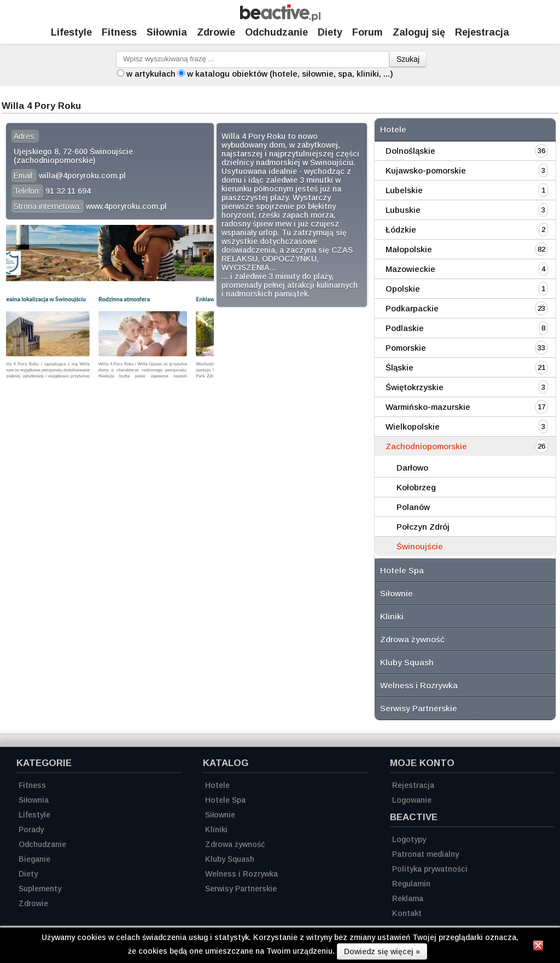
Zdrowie (216, 32)
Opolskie (403, 289)
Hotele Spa (402, 570)
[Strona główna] (280, 18)
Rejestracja (413, 785)
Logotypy (409, 839)
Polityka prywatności (430, 869)
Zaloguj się (419, 32)
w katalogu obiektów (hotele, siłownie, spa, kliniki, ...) (290, 74)
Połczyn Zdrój (423, 527)
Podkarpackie (412, 308)
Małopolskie (409, 249)
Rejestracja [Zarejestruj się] (482, 32)
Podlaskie (405, 328)
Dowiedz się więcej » (382, 952)
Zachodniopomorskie (426, 446)
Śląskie (399, 367)
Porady (31, 829)
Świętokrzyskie (415, 387)
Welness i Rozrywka (419, 685)
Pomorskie (406, 348)
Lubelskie (404, 190)
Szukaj (408, 59)
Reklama (408, 898)
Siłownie (396, 593)
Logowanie (412, 800)
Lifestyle (71, 32)
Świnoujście (420, 546)
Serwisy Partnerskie (419, 708)
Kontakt (407, 913)
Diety (330, 32)
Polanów (413, 507)
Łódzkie (401, 230)
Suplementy (40, 889)
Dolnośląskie (410, 151)
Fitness (119, 32)
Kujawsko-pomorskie (426, 170)
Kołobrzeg (416, 487)
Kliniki (392, 616)
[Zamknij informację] (538, 947)
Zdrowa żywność (412, 639)
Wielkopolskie (413, 427)
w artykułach (151, 74)
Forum (367, 32)
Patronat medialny (425, 854)
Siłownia (167, 32)
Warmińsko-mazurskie (428, 407)
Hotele (393, 129)
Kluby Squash (407, 662)
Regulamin (411, 884)
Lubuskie (403, 210)
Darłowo (412, 468)
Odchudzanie (276, 32)
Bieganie (34, 859)
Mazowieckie (410, 269)
